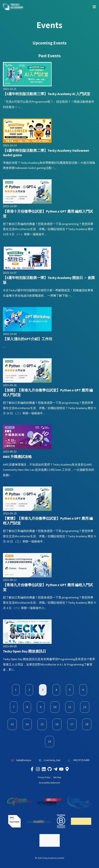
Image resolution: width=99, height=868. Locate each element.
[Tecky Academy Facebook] (32, 769)
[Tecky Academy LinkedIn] (44, 769)
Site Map (57, 777)
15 (42, 724)
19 (49, 742)
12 (85, 707)
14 (27, 724)
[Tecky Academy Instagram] (38, 769)
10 (55, 707)
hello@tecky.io (20, 760)
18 (87, 724)
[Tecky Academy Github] (49, 769)
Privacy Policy (44, 777)
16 (57, 724)
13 (12, 724)
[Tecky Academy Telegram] (55, 769)
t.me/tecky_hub (49, 760)
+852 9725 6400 (78, 760)
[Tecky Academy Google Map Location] (67, 769)
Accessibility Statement (49, 783)
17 (72, 724)
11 (70, 707)
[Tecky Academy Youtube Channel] (61, 769)
